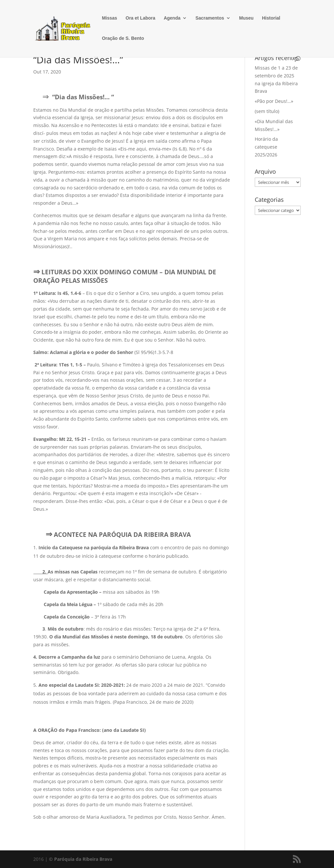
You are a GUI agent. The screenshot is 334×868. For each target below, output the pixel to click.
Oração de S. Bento (123, 38)
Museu (246, 18)
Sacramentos (210, 18)
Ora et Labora (140, 18)
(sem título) (267, 111)
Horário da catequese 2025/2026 (266, 147)
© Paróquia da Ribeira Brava (81, 859)
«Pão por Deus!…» (274, 101)
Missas (109, 18)
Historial (271, 18)
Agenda (172, 18)
